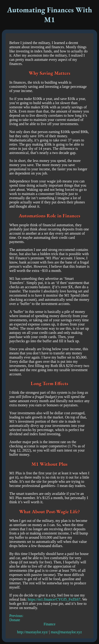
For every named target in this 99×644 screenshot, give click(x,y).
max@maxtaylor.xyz (66, 632)
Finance (49, 624)
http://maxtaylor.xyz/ (33, 632)
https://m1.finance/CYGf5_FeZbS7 (54, 599)
